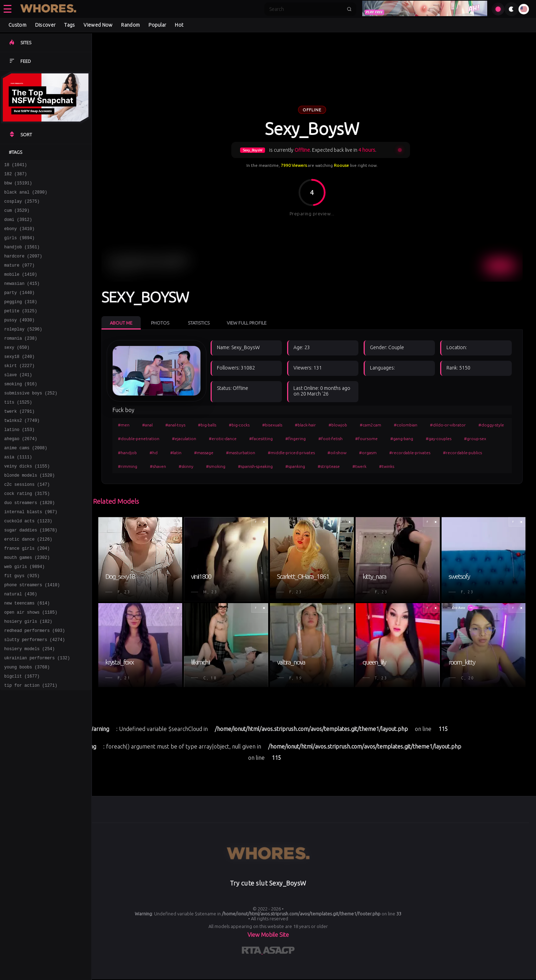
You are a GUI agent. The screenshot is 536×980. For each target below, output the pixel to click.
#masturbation (241, 453)
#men (124, 425)
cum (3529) (17, 217)
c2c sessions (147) (27, 522)
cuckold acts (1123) (28, 563)
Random (130, 25)
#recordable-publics (462, 453)
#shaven (158, 466)
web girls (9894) (24, 614)
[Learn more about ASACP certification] (279, 952)
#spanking (295, 466)
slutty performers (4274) (35, 695)
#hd (154, 453)
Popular (157, 25)
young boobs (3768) (27, 726)
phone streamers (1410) (32, 634)
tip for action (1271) (31, 746)
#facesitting (261, 439)
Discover (45, 25)
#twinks (387, 466)
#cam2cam (370, 425)
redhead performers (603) (35, 685)
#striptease (329, 466)
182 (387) (16, 176)
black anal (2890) (26, 196)
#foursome (366, 439)
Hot (179, 25)
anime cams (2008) (26, 481)
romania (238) (21, 359)
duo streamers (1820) (29, 543)
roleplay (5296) (23, 349)
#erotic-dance (223, 439)
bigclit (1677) (22, 736)
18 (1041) (16, 166)
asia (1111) (18, 492)
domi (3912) (18, 227)
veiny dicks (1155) (27, 502)
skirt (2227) (19, 390)
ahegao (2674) (21, 471)
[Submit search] (349, 9)
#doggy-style (491, 425)
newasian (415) (22, 298)
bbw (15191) (18, 186)
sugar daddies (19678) (31, 573)
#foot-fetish (330, 439)
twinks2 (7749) (22, 451)
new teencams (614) (27, 655)
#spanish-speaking (255, 466)
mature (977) (19, 278)
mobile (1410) (21, 288)
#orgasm (368, 453)
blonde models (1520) (29, 512)
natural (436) (21, 644)
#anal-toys (175, 425)
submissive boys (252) (31, 420)
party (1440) (19, 308)
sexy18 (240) (19, 380)
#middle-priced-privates (291, 453)
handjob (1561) (22, 257)
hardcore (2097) (23, 267)
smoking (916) (21, 410)
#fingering (296, 439)
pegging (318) (21, 318)
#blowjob (338, 425)
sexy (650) (17, 369)
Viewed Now (98, 25)
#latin (176, 453)
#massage (204, 453)
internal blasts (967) (31, 553)
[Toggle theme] (511, 9)
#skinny (186, 466)
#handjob (127, 453)
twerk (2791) (19, 441)
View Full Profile (247, 323)
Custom (17, 25)
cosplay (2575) (22, 206)
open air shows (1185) (31, 665)
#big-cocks (239, 425)
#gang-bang (402, 439)
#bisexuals (272, 425)
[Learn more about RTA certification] (252, 952)
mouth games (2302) (27, 604)
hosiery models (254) (29, 705)
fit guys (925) (22, 624)
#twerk (359, 466)
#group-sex (475, 439)
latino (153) (19, 461)
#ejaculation (184, 439)
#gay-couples (439, 439)
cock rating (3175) (27, 532)
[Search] (306, 9)
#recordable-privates (410, 453)
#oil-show (337, 453)
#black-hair (305, 425)
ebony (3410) (19, 237)
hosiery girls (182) (28, 675)
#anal (147, 425)
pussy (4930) (19, 339)
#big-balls (207, 425)
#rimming (128, 466)
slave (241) (18, 400)
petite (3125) (21, 329)
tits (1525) (18, 430)
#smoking (216, 466)
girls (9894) (19, 247)
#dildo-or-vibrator (448, 425)
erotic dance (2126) (28, 583)
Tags (70, 25)
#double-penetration (139, 439)
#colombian (406, 425)
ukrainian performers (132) (37, 716)
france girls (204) (27, 593)
